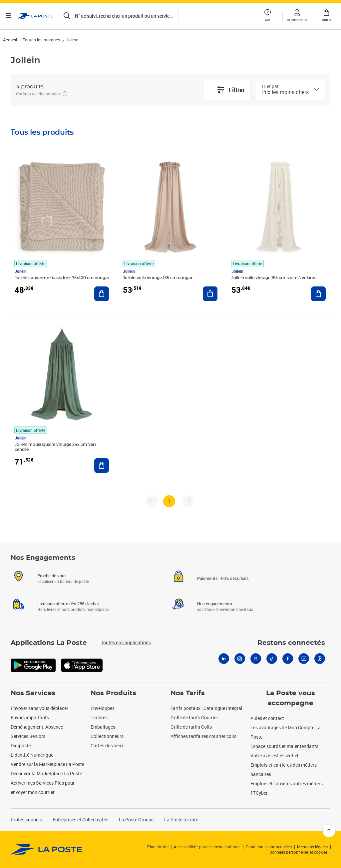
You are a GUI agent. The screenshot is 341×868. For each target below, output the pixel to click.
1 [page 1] (169, 501)
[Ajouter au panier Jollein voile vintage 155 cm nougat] (210, 294)
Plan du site (158, 847)
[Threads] (320, 667)
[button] (297, 16)
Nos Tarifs (188, 693)
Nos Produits (113, 693)
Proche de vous (52, 584)
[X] (256, 667)
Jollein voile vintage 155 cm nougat (158, 278)
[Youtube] (304, 667)
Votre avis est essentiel (274, 755)
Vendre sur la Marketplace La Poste (47, 764)
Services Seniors (28, 736)
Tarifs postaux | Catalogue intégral (206, 708)
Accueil (10, 40)
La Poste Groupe (136, 819)
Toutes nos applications (126, 650)
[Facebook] (288, 667)
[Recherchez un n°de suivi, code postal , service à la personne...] (120, 16)
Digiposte (21, 745)
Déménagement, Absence (37, 727)
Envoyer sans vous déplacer (39, 708)
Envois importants (30, 717)
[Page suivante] (188, 501)
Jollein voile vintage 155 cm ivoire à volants (274, 278)
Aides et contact (267, 718)
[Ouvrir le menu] (9, 16)
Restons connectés (291, 651)
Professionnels (26, 819)
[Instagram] (240, 667)
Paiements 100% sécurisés (223, 586)
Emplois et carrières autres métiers (287, 783)
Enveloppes (103, 708)
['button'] (36, 16)
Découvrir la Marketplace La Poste (46, 773)
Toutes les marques (41, 40)
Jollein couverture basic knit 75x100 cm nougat (62, 278)
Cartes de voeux (107, 745)
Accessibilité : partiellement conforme (207, 847)
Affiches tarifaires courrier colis (203, 736)
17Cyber (259, 793)
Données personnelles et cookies (299, 852)
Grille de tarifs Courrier (194, 717)
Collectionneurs (107, 736)
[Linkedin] (224, 667)
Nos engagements (215, 612)
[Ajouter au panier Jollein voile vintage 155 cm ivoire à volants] (318, 294)
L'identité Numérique (32, 755)
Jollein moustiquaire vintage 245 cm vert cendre (55, 447)
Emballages (103, 727)
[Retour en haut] (329, 831)
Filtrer (231, 90)
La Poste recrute (181, 819)
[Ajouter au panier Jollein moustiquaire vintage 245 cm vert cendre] (102, 466)
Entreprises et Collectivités (80, 819)
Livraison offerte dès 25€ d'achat (68, 612)
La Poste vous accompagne (291, 698)
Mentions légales (312, 847)
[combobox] (285, 92)
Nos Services (33, 693)
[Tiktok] (272, 667)
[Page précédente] (152, 501)
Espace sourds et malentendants (284, 746)
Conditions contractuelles (269, 847)
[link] (46, 849)
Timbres (99, 717)
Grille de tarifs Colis (191, 727)
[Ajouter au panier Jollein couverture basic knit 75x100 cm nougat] (102, 294)
